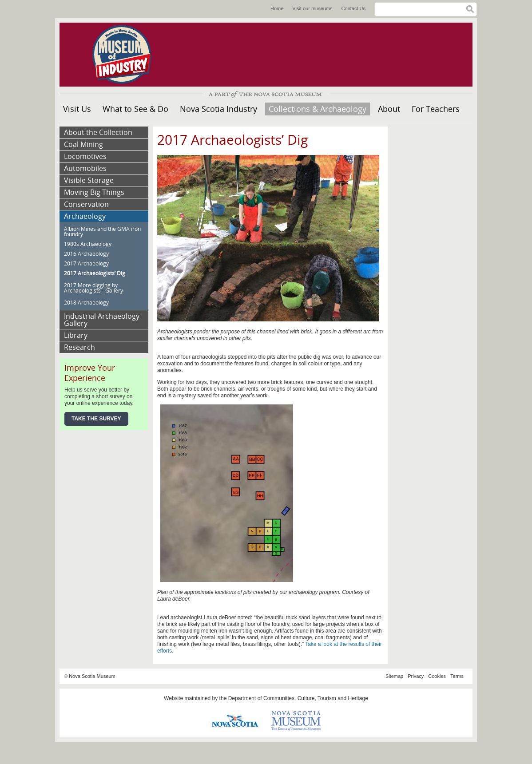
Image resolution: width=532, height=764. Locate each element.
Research (79, 347)
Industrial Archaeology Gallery (102, 320)
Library (76, 335)
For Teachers (436, 109)
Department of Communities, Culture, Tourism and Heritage (298, 698)
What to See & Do (135, 109)
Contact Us (353, 8)
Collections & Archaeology (318, 109)
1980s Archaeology (88, 244)
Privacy (416, 676)
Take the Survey (96, 419)
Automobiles (85, 168)
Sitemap (394, 676)
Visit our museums (312, 8)
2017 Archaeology (86, 263)
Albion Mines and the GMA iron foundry (102, 232)
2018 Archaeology (86, 303)
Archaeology (85, 216)
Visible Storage (89, 180)
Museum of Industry (126, 55)
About (389, 109)
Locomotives (85, 156)
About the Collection (98, 132)
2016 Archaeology (86, 254)
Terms (457, 676)
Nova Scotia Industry (218, 109)
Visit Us (77, 109)
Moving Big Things (94, 192)
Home (277, 8)
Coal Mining (83, 144)
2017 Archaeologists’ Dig (95, 273)
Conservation (86, 204)
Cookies (437, 676)
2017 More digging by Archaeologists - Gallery (93, 288)
